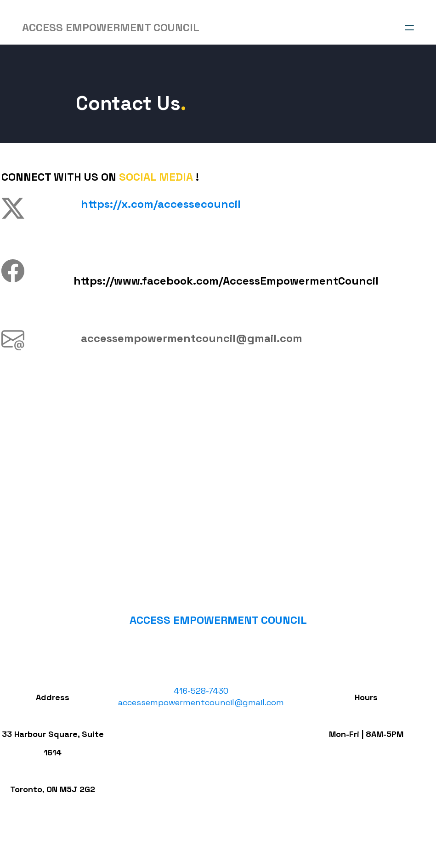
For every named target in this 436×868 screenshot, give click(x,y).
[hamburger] (409, 28)
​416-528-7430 (201, 701)
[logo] (111, 28)
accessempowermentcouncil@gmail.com (201, 713)
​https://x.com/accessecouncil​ (160, 204)
